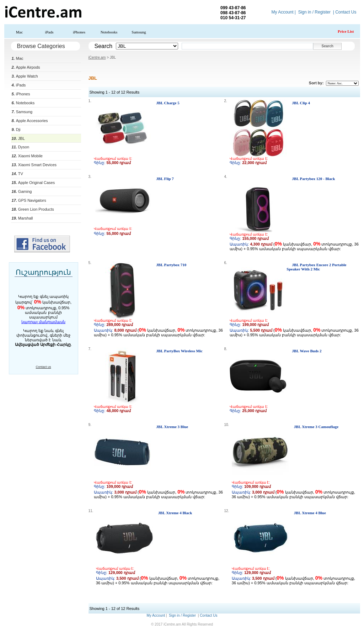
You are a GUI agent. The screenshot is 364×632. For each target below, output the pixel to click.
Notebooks (109, 32)
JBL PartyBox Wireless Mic (179, 351)
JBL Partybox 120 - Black (313, 179)
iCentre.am (97, 57)
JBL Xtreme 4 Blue (310, 513)
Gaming (22, 191)
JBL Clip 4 (301, 103)
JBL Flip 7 (165, 179)
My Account (282, 12)
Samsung (139, 32)
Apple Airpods (26, 67)
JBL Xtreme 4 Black (175, 513)
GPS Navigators (29, 200)
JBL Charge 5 (168, 103)
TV (17, 174)
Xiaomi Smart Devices (34, 165)
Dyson (21, 147)
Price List (346, 31)
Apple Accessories (30, 121)
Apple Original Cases (33, 183)
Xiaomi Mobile (27, 156)
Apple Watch (25, 76)
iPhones (79, 32)
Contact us (43, 367)
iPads (49, 32)
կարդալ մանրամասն (43, 322)
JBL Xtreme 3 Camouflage (316, 427)
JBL (18, 138)
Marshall (22, 218)
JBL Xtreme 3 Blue (172, 427)
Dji (16, 130)
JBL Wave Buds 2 (307, 351)
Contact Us (346, 12)
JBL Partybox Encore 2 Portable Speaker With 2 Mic (316, 267)
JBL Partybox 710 (171, 265)
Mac (20, 32)
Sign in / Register (314, 12)
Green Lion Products (33, 209)
